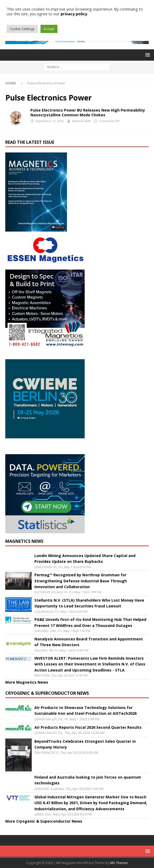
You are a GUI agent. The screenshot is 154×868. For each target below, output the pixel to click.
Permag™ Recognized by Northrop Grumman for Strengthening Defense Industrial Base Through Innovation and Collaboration (81, 581)
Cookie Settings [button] (22, 29)
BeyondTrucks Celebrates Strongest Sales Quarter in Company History (85, 744)
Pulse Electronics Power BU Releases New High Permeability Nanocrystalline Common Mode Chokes (88, 112)
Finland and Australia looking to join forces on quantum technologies (88, 780)
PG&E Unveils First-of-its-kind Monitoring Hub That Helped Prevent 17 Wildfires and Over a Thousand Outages (90, 622)
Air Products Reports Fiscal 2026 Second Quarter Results (88, 727)
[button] (147, 55)
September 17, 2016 (49, 121)
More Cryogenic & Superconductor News (44, 821)
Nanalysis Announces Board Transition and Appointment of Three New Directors (89, 642)
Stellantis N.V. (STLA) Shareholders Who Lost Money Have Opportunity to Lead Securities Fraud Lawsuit (89, 603)
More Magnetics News (27, 682)
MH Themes (119, 863)
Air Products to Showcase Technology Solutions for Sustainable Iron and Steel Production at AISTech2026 (85, 710)
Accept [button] (49, 29)
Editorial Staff (81, 121)
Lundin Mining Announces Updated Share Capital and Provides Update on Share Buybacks (85, 558)
